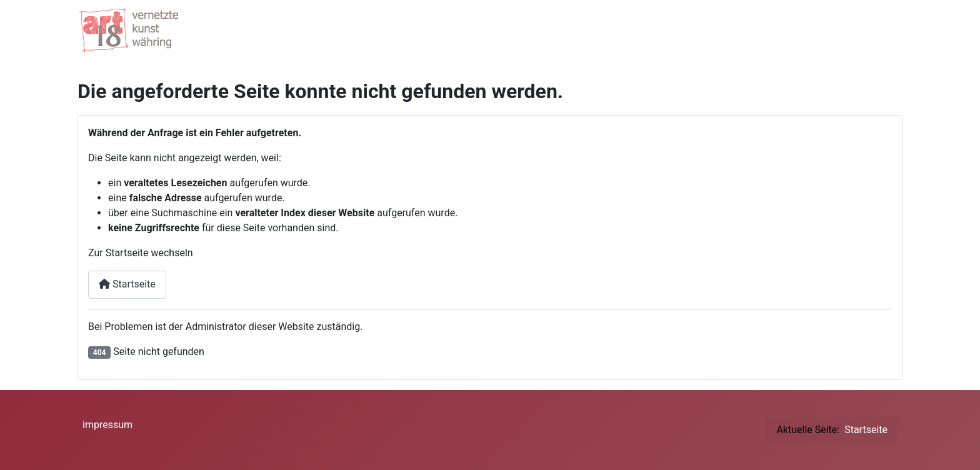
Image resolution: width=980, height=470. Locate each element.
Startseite (127, 284)
